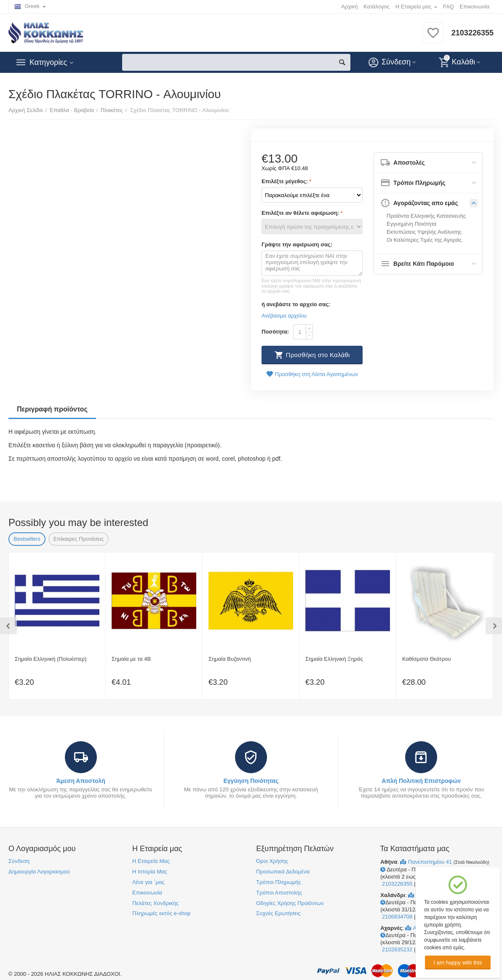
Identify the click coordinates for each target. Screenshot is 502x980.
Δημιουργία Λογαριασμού (39, 872)
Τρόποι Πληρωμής (279, 882)
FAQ (449, 7)
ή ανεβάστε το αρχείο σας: (296, 304)
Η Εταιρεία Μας (151, 861)
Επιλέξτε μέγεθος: (285, 181)
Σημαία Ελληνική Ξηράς (334, 659)
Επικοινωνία (474, 7)
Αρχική (350, 7)
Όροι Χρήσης (272, 861)
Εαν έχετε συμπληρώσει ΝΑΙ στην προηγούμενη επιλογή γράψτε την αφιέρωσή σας (312, 263)
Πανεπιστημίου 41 (427, 862)
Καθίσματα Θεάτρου (427, 659)
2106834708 (396, 917)
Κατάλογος (376, 7)
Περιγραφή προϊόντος (52, 409)
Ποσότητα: (275, 332)
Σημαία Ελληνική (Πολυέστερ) (51, 659)
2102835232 (396, 949)
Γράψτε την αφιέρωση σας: (297, 244)
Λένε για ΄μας (148, 882)
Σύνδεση (19, 861)
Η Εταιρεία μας (414, 7)
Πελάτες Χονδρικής (155, 903)
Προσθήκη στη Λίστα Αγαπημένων (312, 374)
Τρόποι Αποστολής (279, 893)
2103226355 (473, 33)
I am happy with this (458, 963)
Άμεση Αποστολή (80, 781)
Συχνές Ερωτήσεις (278, 913)
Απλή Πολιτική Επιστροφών (421, 781)
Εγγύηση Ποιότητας (251, 781)
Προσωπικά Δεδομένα (283, 872)
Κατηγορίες (48, 62)
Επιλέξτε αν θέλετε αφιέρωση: (300, 213)
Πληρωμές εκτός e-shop (161, 913)
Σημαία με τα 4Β (131, 659)
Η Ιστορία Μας (150, 872)
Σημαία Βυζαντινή (230, 659)
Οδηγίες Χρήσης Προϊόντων (290, 903)
